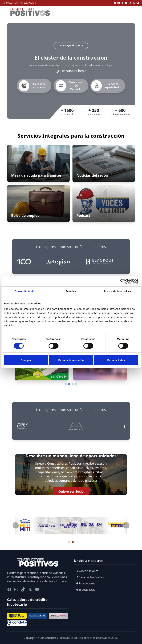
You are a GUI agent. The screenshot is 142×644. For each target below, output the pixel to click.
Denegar (26, 360)
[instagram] (16, 589)
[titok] (23, 589)
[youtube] (37, 589)
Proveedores (85, 583)
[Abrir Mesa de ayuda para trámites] (38, 163)
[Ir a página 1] (66, 384)
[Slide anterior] (16, 525)
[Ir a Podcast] (104, 203)
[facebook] (9, 589)
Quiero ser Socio (71, 491)
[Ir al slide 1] (69, 542)
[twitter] (30, 589)
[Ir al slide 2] (73, 542)
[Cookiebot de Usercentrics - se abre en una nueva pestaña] (123, 281)
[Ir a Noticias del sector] (104, 163)
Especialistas (85, 590)
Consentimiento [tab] (25, 291)
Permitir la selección (71, 360)
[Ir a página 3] (73, 384)
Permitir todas (116, 360)
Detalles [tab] (71, 291)
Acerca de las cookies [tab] (117, 291)
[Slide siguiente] (126, 525)
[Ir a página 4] (76, 384)
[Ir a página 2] (69, 384)
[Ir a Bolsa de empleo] (38, 203)
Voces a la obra (87, 571)
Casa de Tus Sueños (90, 577)
